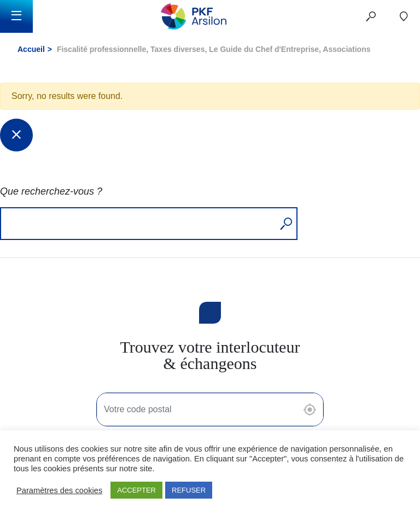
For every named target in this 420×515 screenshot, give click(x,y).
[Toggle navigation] (16, 16)
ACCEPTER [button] (136, 490)
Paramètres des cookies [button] (59, 490)
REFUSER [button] (189, 490)
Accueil (31, 49)
